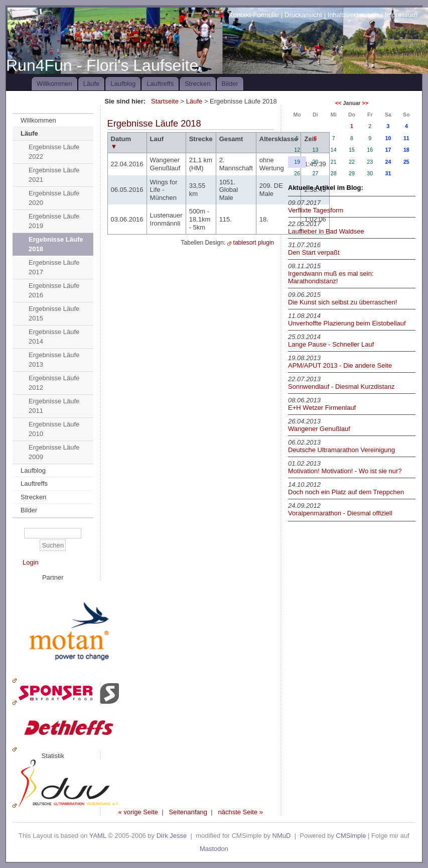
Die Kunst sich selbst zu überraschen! (343, 302)
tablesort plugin (254, 243)
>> (365, 103)
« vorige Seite (138, 812)
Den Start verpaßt (314, 252)
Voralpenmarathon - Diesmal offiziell (340, 513)
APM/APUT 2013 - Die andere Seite (340, 365)
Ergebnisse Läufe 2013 (54, 360)
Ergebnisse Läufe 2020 (54, 198)
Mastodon (214, 849)
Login (31, 562)
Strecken (197, 84)
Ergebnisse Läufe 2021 (54, 175)
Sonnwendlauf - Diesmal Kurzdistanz (341, 387)
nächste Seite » (240, 812)
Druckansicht (303, 15)
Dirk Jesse (172, 836)
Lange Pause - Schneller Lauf (331, 344)
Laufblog (123, 84)
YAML (98, 836)
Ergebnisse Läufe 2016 (54, 291)
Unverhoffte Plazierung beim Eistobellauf (347, 323)
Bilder (230, 84)
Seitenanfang (188, 812)
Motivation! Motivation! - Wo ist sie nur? (345, 471)
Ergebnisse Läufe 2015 (54, 314)
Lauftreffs (160, 84)
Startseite (165, 101)
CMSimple (351, 836)
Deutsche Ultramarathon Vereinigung (341, 450)
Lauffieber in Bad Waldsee (326, 231)
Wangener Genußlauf (319, 429)
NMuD (282, 836)
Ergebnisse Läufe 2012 (54, 383)
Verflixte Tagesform (316, 210)
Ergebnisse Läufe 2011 (54, 406)
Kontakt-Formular (254, 15)
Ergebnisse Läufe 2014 (54, 337)
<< (338, 103)
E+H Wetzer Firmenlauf (322, 408)
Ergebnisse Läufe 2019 (54, 221)
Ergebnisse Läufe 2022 (54, 152)
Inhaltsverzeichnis (353, 15)
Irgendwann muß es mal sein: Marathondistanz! (331, 277)
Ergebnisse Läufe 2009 (54, 452)
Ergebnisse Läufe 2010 (54, 429)
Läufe (92, 84)
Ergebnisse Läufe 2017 (54, 267)
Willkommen (54, 84)
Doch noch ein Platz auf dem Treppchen (346, 492)
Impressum (401, 15)
